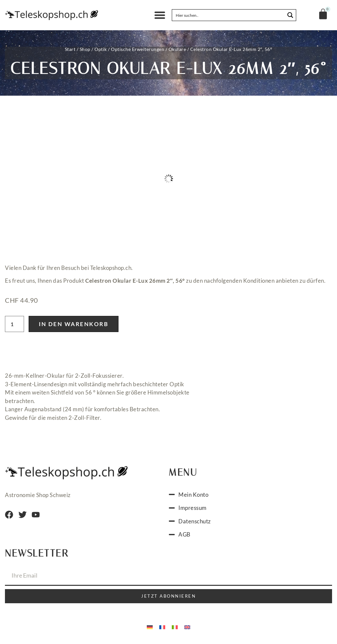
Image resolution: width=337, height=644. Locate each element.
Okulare (177, 49)
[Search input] (229, 15)
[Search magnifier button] (290, 15)
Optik (101, 49)
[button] (160, 15)
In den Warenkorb (74, 324)
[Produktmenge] (14, 324)
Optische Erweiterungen (138, 49)
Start (70, 49)
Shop (85, 49)
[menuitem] (150, 627)
